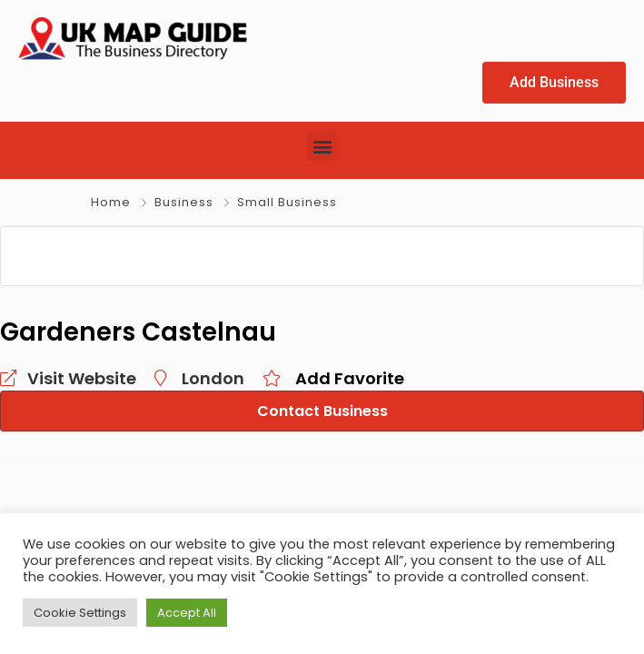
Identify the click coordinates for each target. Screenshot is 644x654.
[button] (322, 147)
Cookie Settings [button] (80, 613)
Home (111, 203)
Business (184, 203)
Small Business (287, 203)
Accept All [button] (187, 613)
